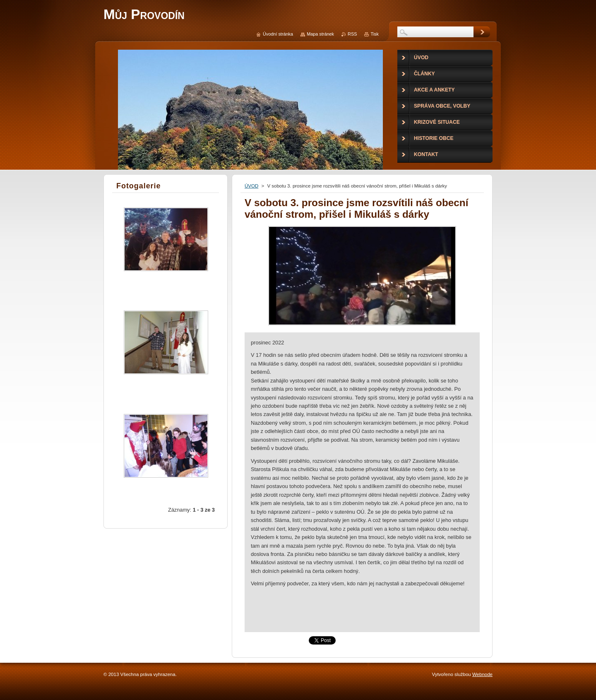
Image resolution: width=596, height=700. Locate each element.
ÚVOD (251, 186)
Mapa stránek (320, 34)
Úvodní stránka (278, 34)
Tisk (375, 34)
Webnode (482, 674)
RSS (352, 34)
